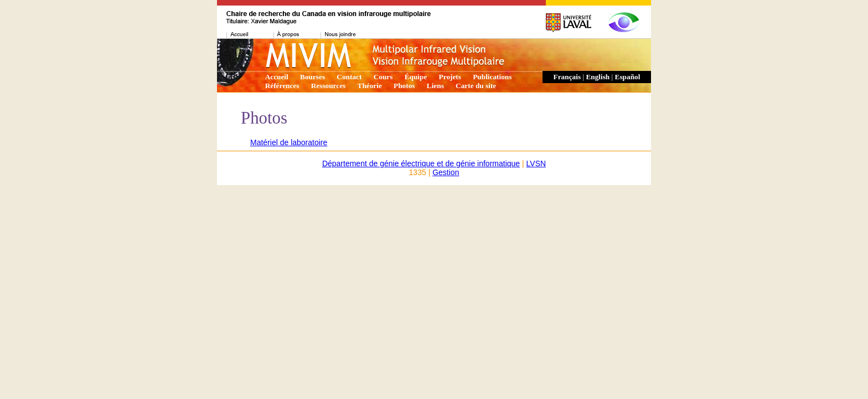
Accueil (277, 77)
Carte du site (476, 86)
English (598, 77)
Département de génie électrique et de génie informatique (421, 163)
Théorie (370, 86)
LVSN (536, 163)
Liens (435, 86)
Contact (349, 77)
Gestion (446, 172)
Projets (450, 77)
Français (567, 77)
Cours (383, 77)
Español (628, 77)
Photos (404, 86)
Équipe (416, 77)
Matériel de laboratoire (289, 142)
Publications (492, 77)
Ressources (329, 86)
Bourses (312, 77)
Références (282, 86)
